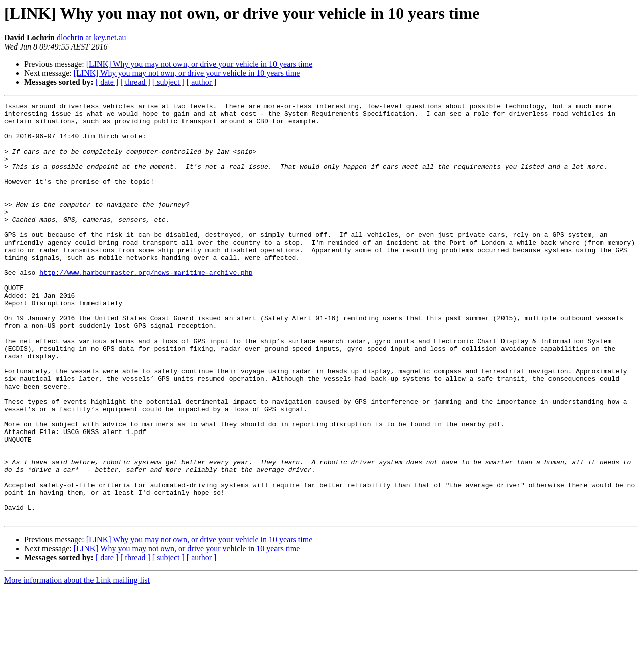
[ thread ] (135, 82)
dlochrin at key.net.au (91, 38)
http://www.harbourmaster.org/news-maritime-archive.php (146, 307)
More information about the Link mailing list (77, 663)
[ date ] (107, 82)
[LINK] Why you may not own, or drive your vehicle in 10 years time (200, 64)
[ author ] (202, 82)
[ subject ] (168, 82)
